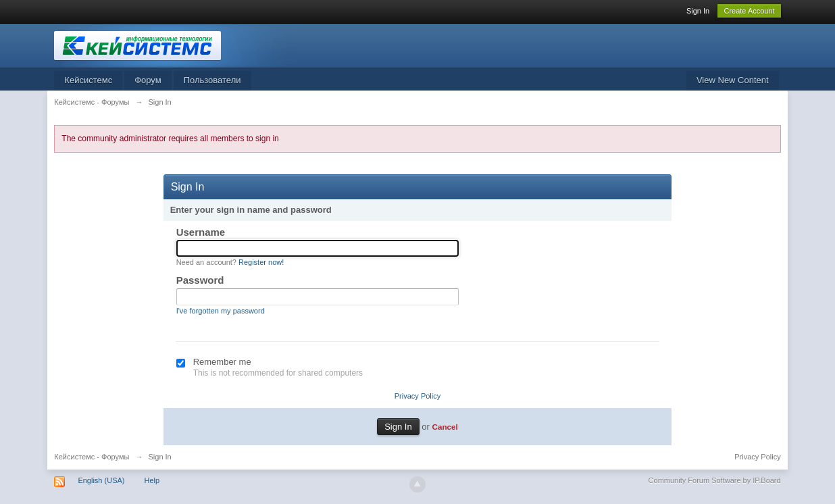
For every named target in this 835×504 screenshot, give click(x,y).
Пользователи (212, 80)
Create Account (749, 11)
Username (201, 232)
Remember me (222, 362)
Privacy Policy (417, 396)
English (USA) (101, 480)
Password (200, 280)
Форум (148, 80)
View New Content (733, 80)
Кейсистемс (88, 80)
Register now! (261, 262)
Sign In (698, 11)
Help (152, 480)
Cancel (445, 427)
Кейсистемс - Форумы (92, 457)
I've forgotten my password (221, 311)
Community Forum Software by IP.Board (715, 480)
